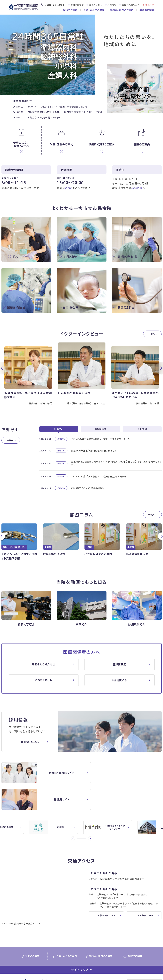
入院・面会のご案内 (94, 10)
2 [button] (80, 815)
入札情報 (142, 432)
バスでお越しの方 (144, 891)
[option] (82, 376)
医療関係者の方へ (131, 5)
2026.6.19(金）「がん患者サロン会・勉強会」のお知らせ (99, 479)
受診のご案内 (70, 10)
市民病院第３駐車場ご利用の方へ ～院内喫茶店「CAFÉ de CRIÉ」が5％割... (66, 112)
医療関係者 (101, 432)
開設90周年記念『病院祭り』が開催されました (94, 453)
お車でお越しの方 (106, 891)
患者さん (59, 432)
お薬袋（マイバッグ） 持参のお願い (45, 117)
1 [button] (78, 815)
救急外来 (150, 5)
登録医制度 (120, 667)
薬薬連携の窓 (119, 683)
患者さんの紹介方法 (44, 667)
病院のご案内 (147, 10)
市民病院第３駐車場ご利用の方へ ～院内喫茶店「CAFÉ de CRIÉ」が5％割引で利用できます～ (116, 466)
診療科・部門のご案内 (122, 10)
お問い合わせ (77, 5)
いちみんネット (44, 683)
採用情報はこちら (30, 745)
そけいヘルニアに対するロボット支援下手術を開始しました (57, 107)
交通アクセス (95, 5)
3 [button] (83, 815)
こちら (69, 188)
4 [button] (85, 815)
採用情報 (112, 5)
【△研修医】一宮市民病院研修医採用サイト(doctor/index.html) (40, 776)
